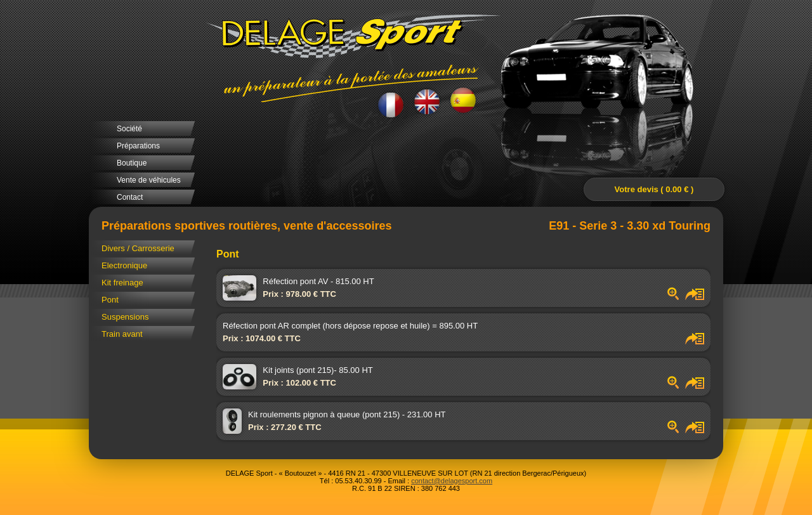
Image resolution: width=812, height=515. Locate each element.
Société (129, 129)
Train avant (122, 334)
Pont (110, 300)
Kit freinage (122, 283)
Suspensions (125, 317)
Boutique (132, 163)
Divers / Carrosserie (138, 248)
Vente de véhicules (149, 180)
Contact (130, 197)
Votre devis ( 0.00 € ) (654, 189)
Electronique (124, 265)
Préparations (138, 146)
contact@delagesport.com (452, 481)
